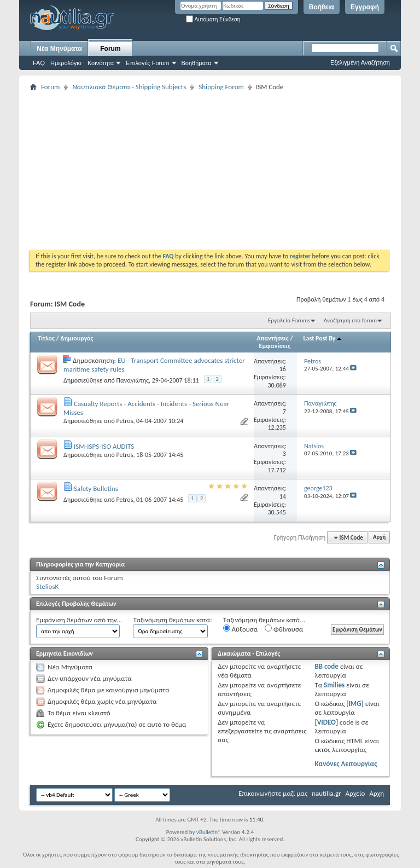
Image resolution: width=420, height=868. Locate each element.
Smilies (334, 685)
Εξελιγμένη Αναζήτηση (360, 62)
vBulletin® (209, 832)
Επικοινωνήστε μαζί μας (273, 793)
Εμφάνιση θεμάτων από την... (79, 620)
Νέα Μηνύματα (59, 49)
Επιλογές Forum (147, 63)
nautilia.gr (326, 793)
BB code (326, 666)
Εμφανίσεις (275, 346)
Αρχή (379, 538)
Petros (124, 421)
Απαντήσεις (273, 338)
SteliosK (47, 586)
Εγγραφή (365, 7)
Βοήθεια (322, 7)
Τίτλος (46, 338)
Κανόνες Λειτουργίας (346, 764)
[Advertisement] (225, 170)
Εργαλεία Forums (289, 320)
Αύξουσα (240, 629)
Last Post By (323, 338)
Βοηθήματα (197, 63)
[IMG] (355, 704)
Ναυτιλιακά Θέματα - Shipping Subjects (129, 87)
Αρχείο (355, 793)
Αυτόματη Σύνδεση (213, 19)
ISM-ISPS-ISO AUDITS (104, 446)
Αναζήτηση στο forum (350, 320)
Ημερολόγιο (66, 63)
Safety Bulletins (96, 488)
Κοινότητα (101, 63)
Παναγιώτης (132, 380)
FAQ (39, 63)
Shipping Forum (221, 87)
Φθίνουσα (284, 629)
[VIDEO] (326, 722)
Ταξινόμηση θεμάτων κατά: (172, 620)
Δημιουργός (77, 338)
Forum (110, 49)
